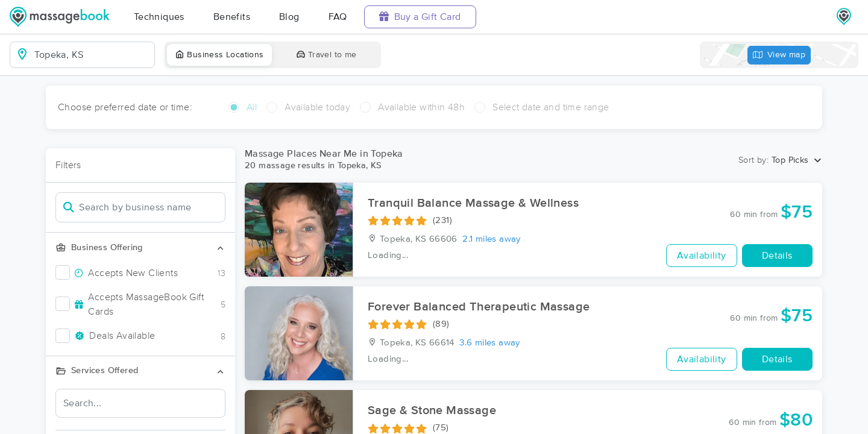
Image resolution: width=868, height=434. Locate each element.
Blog (289, 17)
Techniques (159, 17)
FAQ (338, 17)
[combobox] (92, 55)
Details (777, 256)
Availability (702, 256)
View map (779, 55)
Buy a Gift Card (420, 17)
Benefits (232, 17)
